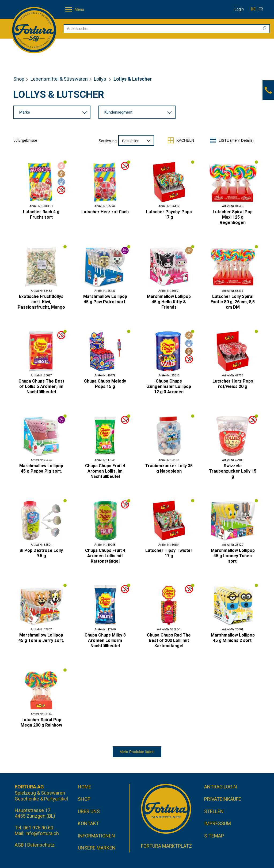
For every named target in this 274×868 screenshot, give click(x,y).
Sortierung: (108, 141)
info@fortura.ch (42, 833)
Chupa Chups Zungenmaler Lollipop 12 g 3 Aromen (169, 386)
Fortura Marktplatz (166, 846)
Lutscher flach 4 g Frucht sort (41, 214)
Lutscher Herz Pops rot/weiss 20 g (233, 384)
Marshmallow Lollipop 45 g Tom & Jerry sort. (41, 638)
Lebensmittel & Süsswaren (59, 79)
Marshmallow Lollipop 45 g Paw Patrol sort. (105, 299)
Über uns (89, 811)
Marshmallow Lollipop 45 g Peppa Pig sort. (41, 468)
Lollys (101, 79)
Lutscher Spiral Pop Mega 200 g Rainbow (41, 722)
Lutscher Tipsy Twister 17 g (169, 553)
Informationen (96, 836)
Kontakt (88, 823)
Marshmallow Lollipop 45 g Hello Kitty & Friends (169, 302)
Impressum (218, 823)
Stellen (214, 811)
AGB (19, 845)
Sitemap (214, 836)
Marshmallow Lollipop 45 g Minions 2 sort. (233, 638)
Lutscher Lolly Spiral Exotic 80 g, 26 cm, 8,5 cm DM (233, 302)
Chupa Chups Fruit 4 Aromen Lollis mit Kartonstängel (105, 556)
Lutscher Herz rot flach (105, 212)
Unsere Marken (97, 848)
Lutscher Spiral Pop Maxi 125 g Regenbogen (233, 217)
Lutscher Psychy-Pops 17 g (169, 214)
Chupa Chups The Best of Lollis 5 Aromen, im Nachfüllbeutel (41, 386)
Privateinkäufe (223, 799)
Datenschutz (41, 845)
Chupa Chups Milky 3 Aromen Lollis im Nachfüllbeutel (105, 640)
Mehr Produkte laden (137, 752)
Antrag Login (221, 787)
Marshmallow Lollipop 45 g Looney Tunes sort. (233, 556)
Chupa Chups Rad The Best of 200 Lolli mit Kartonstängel (169, 640)
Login (239, 9)
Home (85, 787)
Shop (19, 79)
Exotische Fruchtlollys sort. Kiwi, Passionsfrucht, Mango (41, 302)
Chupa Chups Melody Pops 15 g (105, 384)
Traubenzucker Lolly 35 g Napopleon (169, 468)
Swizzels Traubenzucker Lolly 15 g (233, 471)
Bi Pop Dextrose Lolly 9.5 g (41, 553)
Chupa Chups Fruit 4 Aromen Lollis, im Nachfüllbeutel (105, 471)
